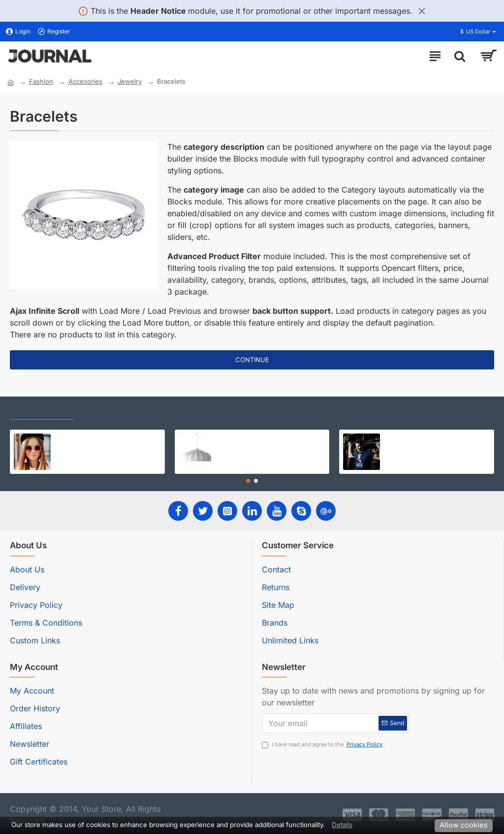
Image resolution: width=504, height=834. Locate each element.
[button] (248, 481)
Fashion (41, 81)
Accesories (85, 81)
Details (342, 825)
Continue (252, 360)
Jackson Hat (74, 437)
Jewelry (130, 81)
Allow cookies (464, 825)
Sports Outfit (404, 437)
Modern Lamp (240, 437)
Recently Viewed (42, 411)
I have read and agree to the (323, 745)
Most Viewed (108, 411)
